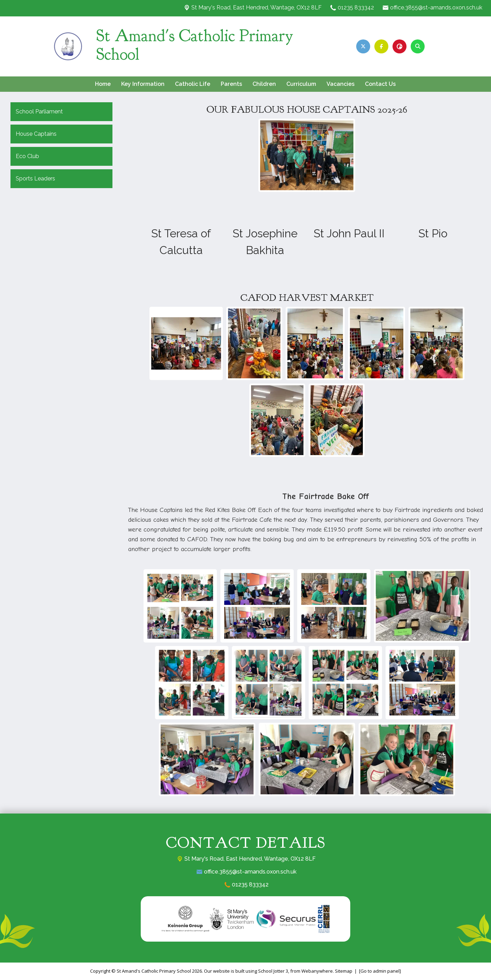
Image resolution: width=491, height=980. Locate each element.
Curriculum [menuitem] (301, 84)
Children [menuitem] (264, 84)
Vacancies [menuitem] (340, 84)
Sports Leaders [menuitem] (35, 179)
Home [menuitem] (103, 84)
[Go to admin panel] (380, 971)
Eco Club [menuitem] (27, 156)
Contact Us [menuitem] (380, 84)
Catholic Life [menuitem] (193, 84)
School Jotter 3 (273, 971)
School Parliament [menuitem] (39, 112)
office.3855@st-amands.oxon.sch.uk (436, 8)
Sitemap (344, 971)
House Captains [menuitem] (36, 134)
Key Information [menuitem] (143, 84)
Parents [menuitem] (231, 84)
